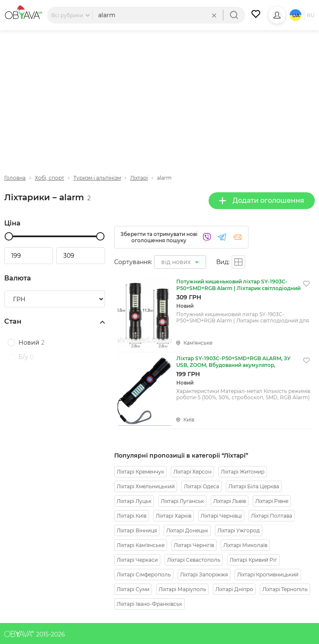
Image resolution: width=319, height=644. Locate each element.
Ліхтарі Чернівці (221, 516)
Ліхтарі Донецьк (187, 530)
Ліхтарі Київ (132, 516)
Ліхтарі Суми (133, 589)
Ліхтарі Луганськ (182, 501)
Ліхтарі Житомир (243, 472)
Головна (15, 178)
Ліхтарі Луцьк (134, 501)
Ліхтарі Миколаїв (245, 545)
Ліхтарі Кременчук (140, 472)
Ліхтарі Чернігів (194, 545)
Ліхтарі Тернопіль (285, 589)
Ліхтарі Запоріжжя (204, 575)
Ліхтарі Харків (174, 516)
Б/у (26, 357)
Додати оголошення (262, 200)
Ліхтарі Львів (230, 501)
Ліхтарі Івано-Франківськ (149, 604)
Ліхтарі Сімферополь (144, 575)
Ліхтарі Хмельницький (146, 486)
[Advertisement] (159, 95)
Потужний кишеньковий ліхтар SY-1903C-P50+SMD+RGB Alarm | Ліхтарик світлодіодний (238, 285)
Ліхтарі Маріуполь (182, 589)
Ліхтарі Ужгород (239, 530)
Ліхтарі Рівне (272, 501)
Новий (31, 343)
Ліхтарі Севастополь (194, 560)
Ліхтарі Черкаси (137, 560)
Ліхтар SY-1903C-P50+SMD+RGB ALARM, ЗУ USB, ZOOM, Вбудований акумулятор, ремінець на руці (233, 362)
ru (311, 15)
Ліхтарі (139, 178)
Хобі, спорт (50, 178)
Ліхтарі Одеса (201, 486)
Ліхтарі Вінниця (137, 530)
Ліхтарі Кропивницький (268, 575)
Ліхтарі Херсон (192, 472)
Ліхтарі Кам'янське (141, 545)
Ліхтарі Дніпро (234, 589)
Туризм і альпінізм (97, 178)
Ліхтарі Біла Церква (254, 486)
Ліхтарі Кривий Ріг (253, 560)
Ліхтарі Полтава (272, 516)
